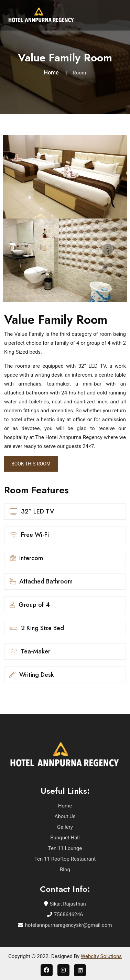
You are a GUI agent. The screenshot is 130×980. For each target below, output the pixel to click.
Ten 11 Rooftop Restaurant (65, 859)
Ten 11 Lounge (65, 848)
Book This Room (31, 464)
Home (51, 73)
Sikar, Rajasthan (68, 904)
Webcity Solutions (101, 956)
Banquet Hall (65, 838)
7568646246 (68, 914)
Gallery (65, 827)
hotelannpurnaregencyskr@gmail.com (68, 925)
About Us (65, 816)
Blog (65, 870)
